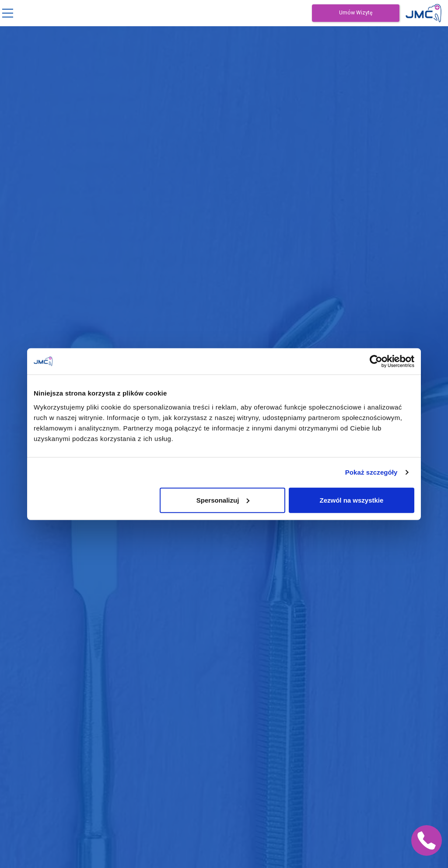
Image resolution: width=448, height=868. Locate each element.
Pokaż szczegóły (371, 472)
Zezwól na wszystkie (352, 500)
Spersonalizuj (223, 500)
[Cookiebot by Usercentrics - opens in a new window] (376, 361)
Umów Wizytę (356, 13)
